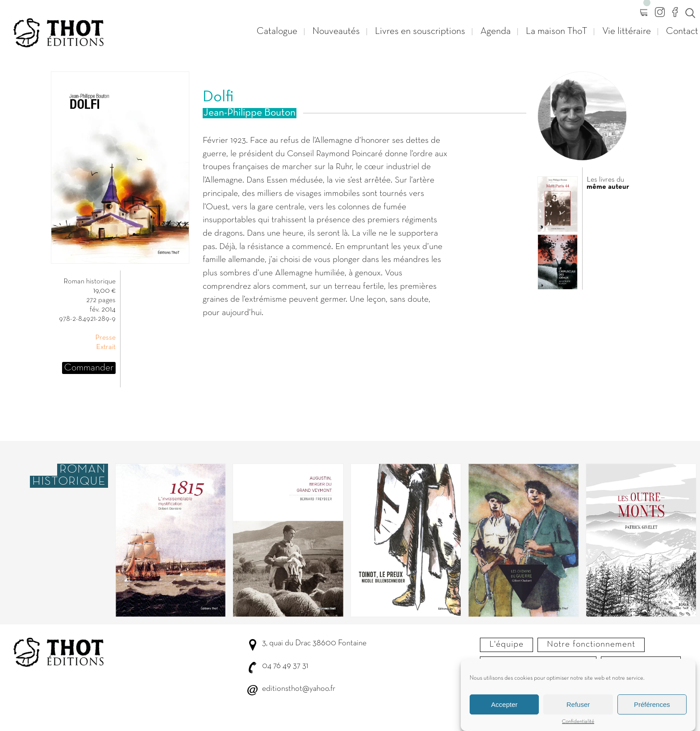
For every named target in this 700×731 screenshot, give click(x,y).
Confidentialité (578, 725)
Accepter (504, 708)
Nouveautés (336, 31)
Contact (682, 31)
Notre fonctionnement (591, 644)
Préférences (652, 708)
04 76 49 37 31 (285, 666)
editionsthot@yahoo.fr (299, 689)
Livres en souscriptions (420, 31)
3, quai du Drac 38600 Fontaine (314, 643)
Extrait (106, 347)
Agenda (496, 31)
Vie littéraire (627, 31)
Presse (105, 338)
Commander (89, 368)
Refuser (578, 708)
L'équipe (506, 644)
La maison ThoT (556, 31)
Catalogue (277, 31)
